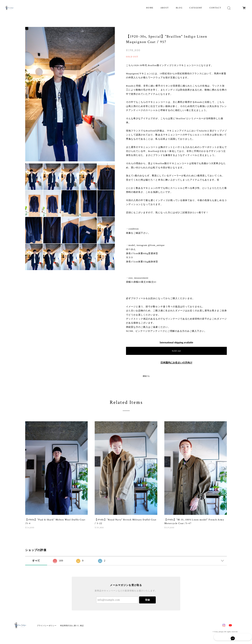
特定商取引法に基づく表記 (72, 626)
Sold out (176, 351)
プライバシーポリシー (47, 626)
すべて (36, 561)
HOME (150, 8)
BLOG (179, 8)
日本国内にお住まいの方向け (176, 363)
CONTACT (215, 8)
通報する (146, 376)
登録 (148, 600)
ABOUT (165, 8)
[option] (70, 94)
